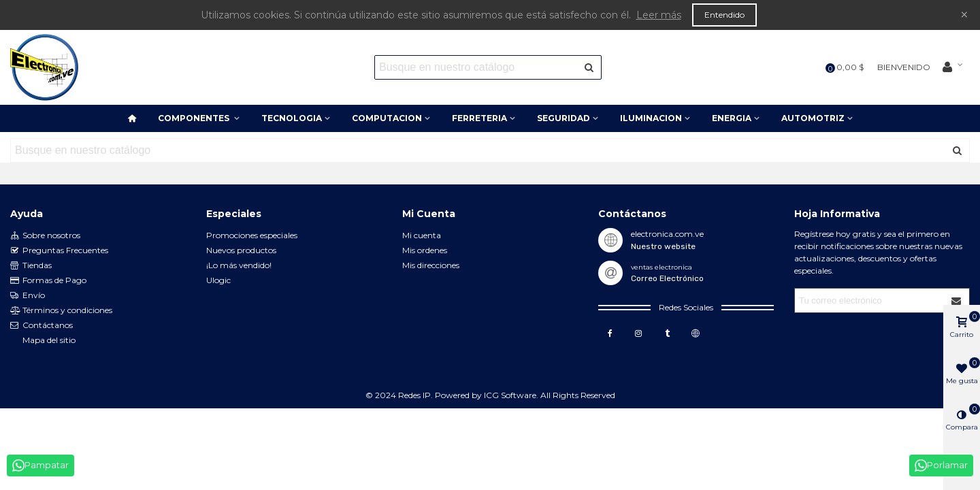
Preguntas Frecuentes (59, 250)
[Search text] (477, 67)
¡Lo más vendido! (239, 265)
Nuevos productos (241, 250)
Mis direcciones (431, 265)
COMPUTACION (387, 118)
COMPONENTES (195, 118)
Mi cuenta (422, 235)
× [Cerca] (964, 15)
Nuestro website (663, 246)
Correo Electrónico (667, 278)
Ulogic (218, 280)
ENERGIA (732, 118)
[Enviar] (589, 67)
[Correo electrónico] (870, 300)
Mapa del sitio (49, 340)
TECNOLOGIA (292, 118)
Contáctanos (42, 325)
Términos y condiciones (61, 310)
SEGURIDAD (563, 118)
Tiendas (31, 265)
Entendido (724, 15)
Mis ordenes (425, 250)
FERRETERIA (479, 118)
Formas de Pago (48, 280)
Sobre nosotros (45, 235)
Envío (28, 295)
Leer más (659, 15)
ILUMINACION (651, 118)
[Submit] (957, 300)
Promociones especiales (252, 235)
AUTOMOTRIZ (813, 118)
